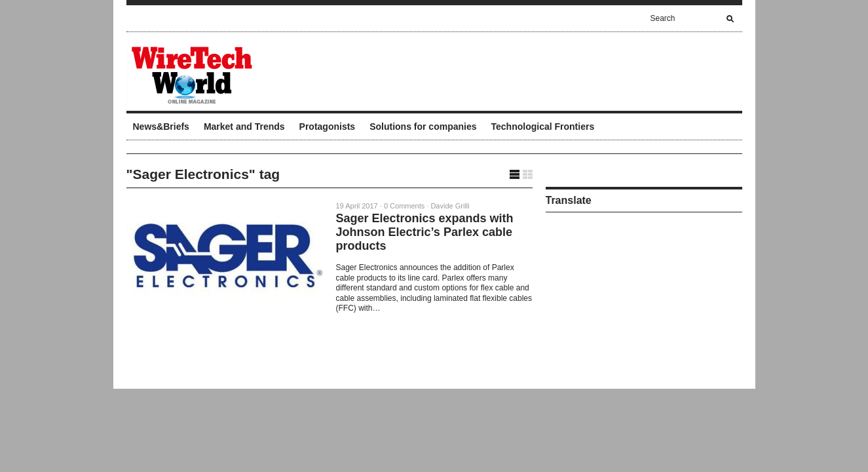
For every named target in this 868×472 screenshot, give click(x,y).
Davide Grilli (450, 206)
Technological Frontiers (543, 127)
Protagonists (328, 127)
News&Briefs (161, 127)
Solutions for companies (423, 127)
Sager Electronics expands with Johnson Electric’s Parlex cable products (425, 232)
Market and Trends (244, 127)
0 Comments (404, 206)
